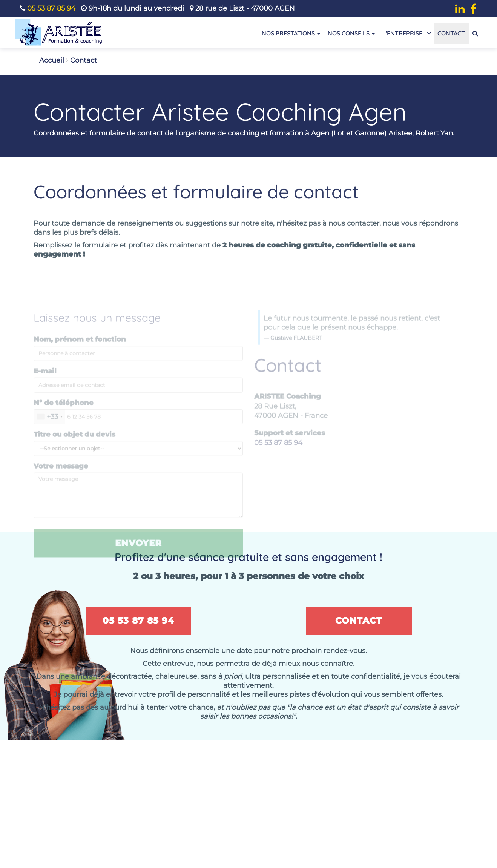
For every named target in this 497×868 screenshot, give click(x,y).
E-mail (45, 378)
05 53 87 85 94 (51, 8)
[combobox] (49, 424)
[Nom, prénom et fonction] (138, 361)
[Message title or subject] (138, 456)
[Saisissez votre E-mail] (138, 392)
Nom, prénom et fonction (80, 347)
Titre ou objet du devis (74, 442)
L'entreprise (406, 33)
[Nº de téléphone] (138, 424)
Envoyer (138, 550)
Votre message (61, 473)
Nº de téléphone (64, 410)
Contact (451, 33)
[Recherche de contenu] (475, 33)
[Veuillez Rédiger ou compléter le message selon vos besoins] (138, 502)
